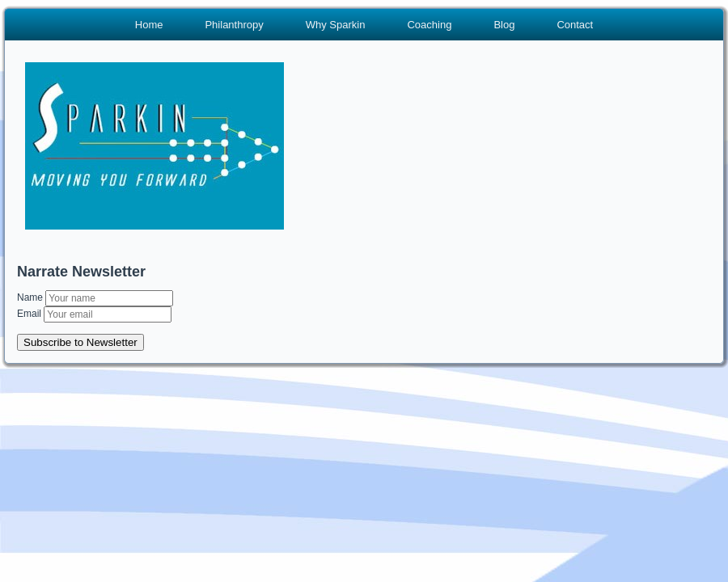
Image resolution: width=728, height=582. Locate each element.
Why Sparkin (336, 25)
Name (31, 297)
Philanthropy (234, 25)
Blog (504, 25)
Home (149, 25)
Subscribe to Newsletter (80, 342)
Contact (575, 25)
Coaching (429, 25)
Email (30, 314)
